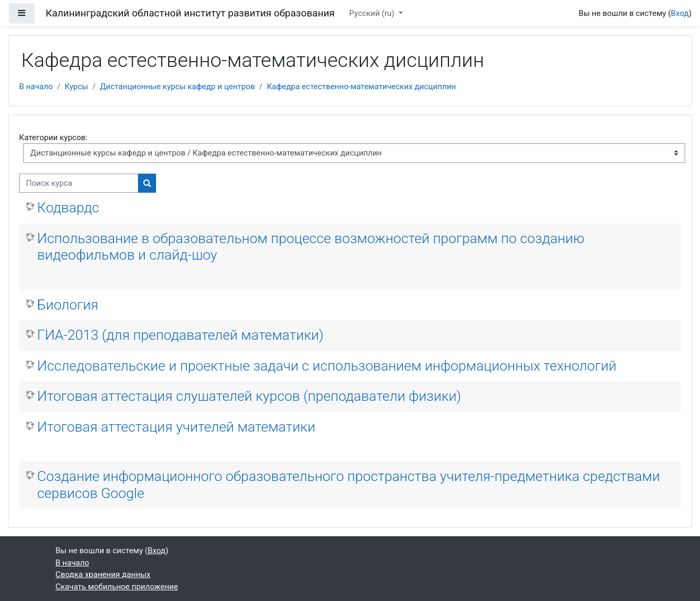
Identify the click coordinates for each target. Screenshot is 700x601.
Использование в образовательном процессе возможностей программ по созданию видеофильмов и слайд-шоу (311, 247)
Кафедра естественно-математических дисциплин (361, 87)
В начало (36, 87)
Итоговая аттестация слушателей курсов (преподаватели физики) (249, 396)
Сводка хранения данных (103, 574)
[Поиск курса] (79, 183)
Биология (68, 305)
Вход (680, 13)
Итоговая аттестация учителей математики (176, 427)
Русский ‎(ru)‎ (373, 13)
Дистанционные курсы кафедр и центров (177, 87)
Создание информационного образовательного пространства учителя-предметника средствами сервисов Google (349, 485)
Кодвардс (68, 208)
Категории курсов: (53, 138)
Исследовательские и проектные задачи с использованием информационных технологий (327, 366)
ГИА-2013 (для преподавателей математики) (180, 335)
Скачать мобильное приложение (117, 587)
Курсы (76, 87)
